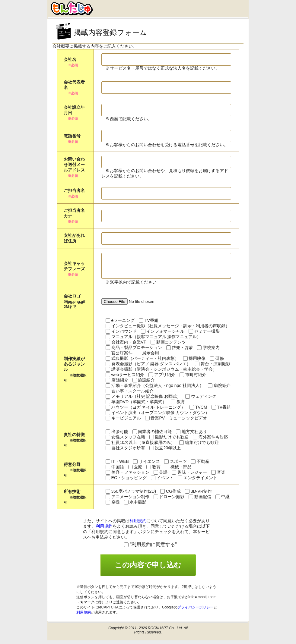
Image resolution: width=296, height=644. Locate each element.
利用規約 (138, 524)
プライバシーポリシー (196, 611)
